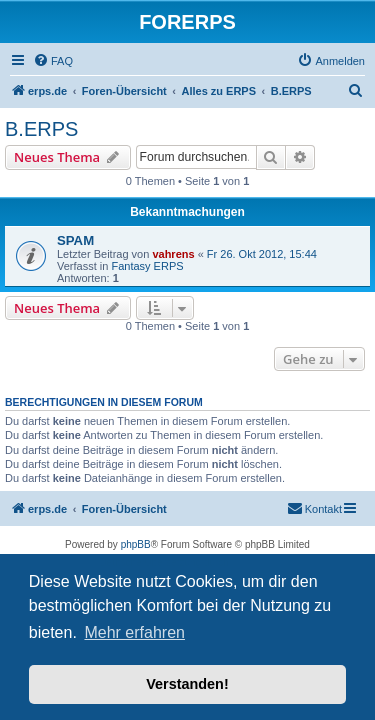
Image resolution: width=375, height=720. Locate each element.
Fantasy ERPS (147, 266)
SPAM (75, 240)
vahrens (173, 254)
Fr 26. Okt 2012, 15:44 (262, 254)
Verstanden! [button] (187, 684)
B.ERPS (41, 129)
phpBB (136, 544)
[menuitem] (53, 61)
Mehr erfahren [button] (134, 632)
